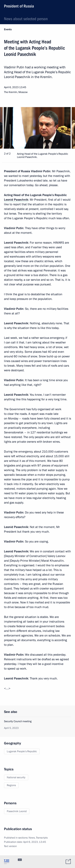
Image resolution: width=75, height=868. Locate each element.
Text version (10, 846)
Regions (11, 785)
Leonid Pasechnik (16, 200)
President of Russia (19, 6)
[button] (65, 128)
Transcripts (42, 838)
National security (16, 777)
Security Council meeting (18, 721)
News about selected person (26, 19)
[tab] (7, 862)
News (32, 838)
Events (8, 29)
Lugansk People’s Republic (22, 751)
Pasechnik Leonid (17, 811)
